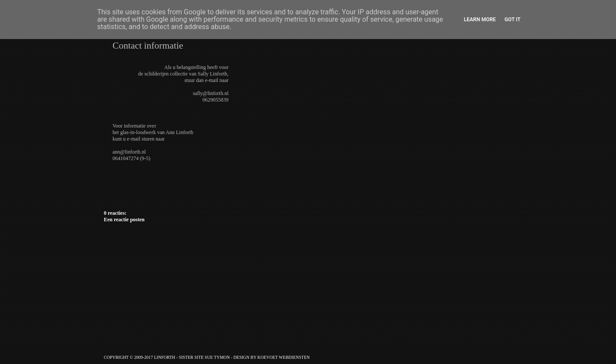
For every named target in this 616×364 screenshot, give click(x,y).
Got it (512, 20)
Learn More (480, 20)
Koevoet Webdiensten (284, 357)
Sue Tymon (217, 357)
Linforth (164, 357)
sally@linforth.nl (211, 93)
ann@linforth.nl (129, 152)
